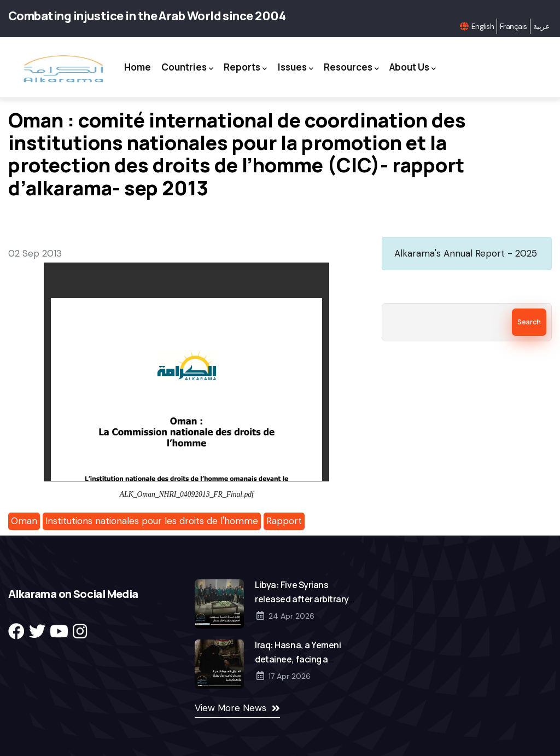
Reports (245, 68)
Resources (352, 68)
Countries (186, 68)
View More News (231, 708)
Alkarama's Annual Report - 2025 (466, 253)
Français (514, 26)
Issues (296, 68)
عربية (541, 26)
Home (135, 67)
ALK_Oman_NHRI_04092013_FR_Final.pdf (187, 494)
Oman (24, 521)
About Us (415, 68)
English (483, 26)
